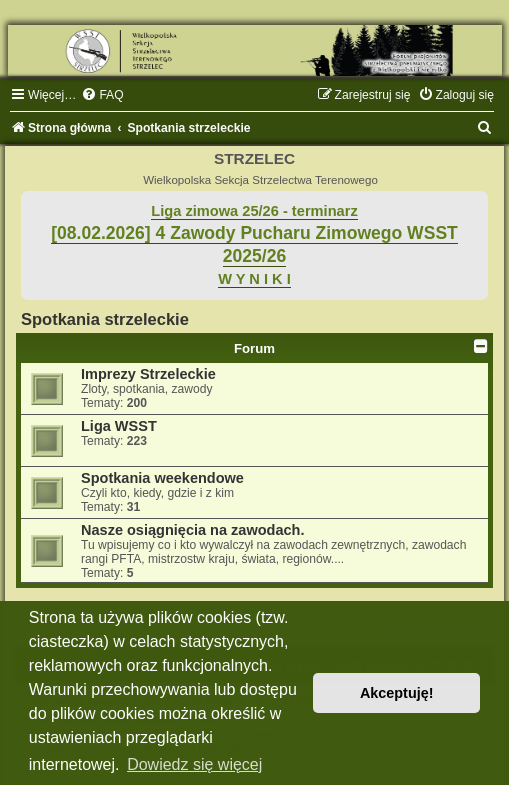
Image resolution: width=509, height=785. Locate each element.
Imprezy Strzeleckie (148, 374)
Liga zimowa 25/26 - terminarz (254, 211)
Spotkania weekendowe (162, 478)
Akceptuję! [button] (397, 693)
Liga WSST (119, 426)
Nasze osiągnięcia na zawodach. (192, 530)
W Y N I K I (254, 279)
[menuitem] (102, 95)
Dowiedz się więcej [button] (194, 764)
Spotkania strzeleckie (105, 319)
